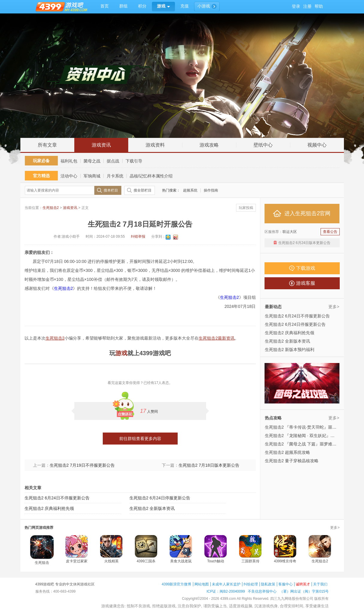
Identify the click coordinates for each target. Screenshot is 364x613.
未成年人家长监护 (226, 584)
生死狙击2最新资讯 (217, 338)
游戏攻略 (209, 145)
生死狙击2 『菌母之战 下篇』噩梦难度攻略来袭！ (311, 444)
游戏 (121, 353)
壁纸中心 (263, 145)
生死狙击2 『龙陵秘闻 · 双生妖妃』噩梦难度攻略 (310, 436)
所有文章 (47, 145)
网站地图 (202, 584)
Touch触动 (215, 561)
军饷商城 (92, 176)
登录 (296, 6)
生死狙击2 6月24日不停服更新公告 (57, 498)
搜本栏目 (111, 190)
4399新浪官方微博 (177, 584)
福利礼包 (69, 161)
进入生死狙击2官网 (302, 213)
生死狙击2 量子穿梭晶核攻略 (292, 461)
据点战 (113, 161)
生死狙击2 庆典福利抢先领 (49, 508)
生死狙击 (42, 563)
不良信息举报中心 (262, 591)
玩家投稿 (246, 208)
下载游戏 (302, 268)
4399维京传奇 (285, 561)
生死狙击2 (51, 208)
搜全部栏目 (143, 190)
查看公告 (330, 232)
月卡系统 (115, 176)
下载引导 (134, 161)
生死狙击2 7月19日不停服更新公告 (82, 465)
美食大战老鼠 (181, 561)
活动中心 (69, 176)
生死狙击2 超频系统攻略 (288, 452)
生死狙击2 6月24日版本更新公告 (304, 243)
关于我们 (320, 584)
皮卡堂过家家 (77, 561)
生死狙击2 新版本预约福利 (290, 350)
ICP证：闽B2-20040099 (226, 591)
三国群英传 (250, 561)
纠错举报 (138, 237)
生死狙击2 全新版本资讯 (152, 508)
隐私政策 (268, 584)
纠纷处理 (251, 584)
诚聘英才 (303, 584)
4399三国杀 (146, 561)
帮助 (319, 6)
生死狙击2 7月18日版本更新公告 (209, 465)
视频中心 (317, 145)
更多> (334, 307)
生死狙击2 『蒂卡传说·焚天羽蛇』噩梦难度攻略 (309, 427)
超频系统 (190, 190)
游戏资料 (155, 145)
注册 (307, 6)
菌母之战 (92, 161)
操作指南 (211, 190)
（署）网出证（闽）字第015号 (304, 591)
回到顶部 (353, 131)
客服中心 (286, 584)
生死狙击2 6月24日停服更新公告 (160, 498)
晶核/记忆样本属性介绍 (151, 176)
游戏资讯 (101, 145)
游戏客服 (302, 283)
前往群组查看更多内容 (140, 439)
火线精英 (111, 561)
